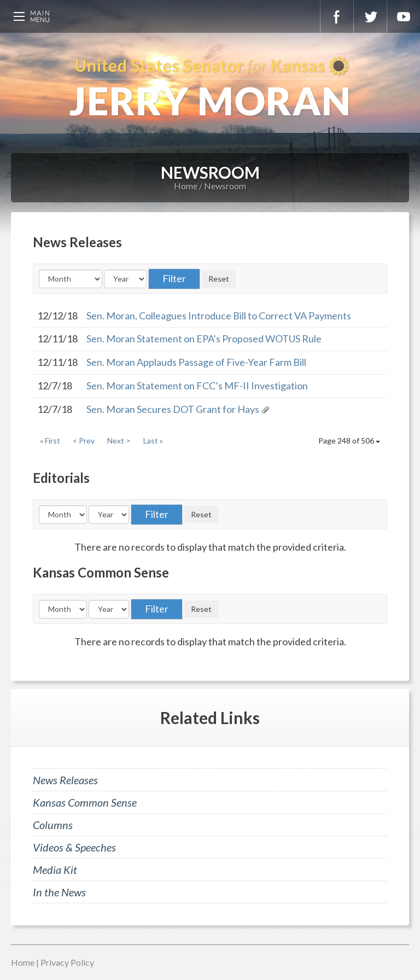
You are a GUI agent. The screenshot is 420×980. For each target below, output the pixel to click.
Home (186, 186)
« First (50, 441)
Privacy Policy (67, 962)
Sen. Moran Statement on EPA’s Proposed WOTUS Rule (204, 339)
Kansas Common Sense (85, 802)
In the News (59, 892)
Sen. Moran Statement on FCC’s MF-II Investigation (197, 386)
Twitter (370, 16)
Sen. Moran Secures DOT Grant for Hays (173, 409)
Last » (153, 441)
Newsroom (225, 186)
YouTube (404, 16)
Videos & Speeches (74, 847)
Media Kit (55, 870)
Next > (119, 441)
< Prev (84, 441)
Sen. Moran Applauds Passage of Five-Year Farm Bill (196, 362)
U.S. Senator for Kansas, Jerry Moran (210, 87)
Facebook (337, 16)
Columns (53, 825)
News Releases (65, 780)
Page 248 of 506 (349, 441)
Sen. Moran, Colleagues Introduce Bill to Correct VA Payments (219, 316)
